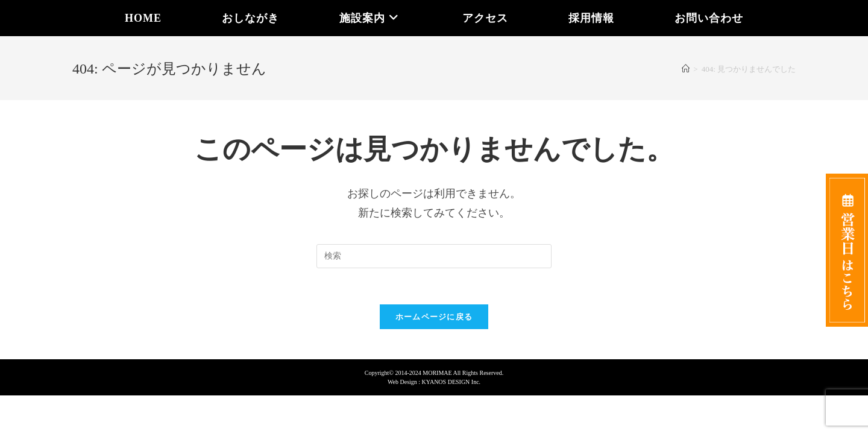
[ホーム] (686, 69)
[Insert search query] (434, 256)
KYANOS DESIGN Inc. (451, 382)
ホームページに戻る (434, 317)
